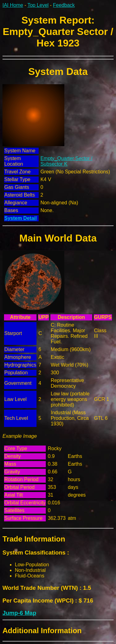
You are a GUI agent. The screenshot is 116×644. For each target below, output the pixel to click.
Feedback (64, 5)
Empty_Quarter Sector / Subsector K (67, 161)
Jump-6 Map (19, 613)
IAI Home (13, 5)
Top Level (38, 5)
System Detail (21, 218)
